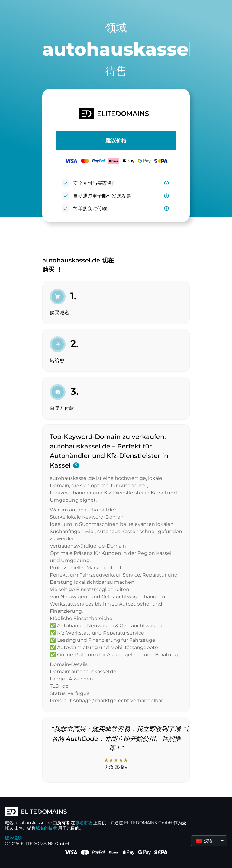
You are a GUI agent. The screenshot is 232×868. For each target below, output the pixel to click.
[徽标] (95, 812)
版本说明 (13, 838)
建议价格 (116, 140)
